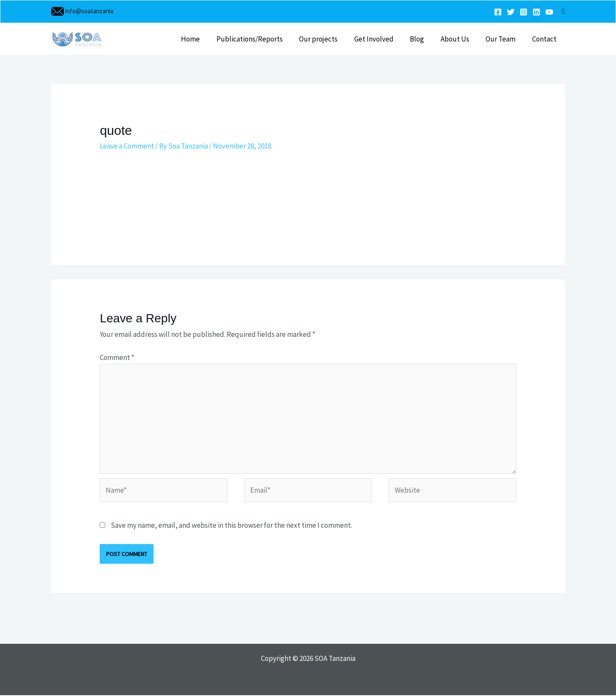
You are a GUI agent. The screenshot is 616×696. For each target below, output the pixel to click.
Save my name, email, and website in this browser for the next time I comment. (231, 526)
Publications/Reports (262, 39)
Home (205, 39)
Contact (545, 39)
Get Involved (382, 39)
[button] (563, 11)
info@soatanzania (89, 11)
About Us (460, 39)
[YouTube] (549, 12)
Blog (424, 39)
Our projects (329, 39)
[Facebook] (498, 12)
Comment (117, 357)
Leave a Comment (127, 146)
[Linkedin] (536, 12)
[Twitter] (511, 12)
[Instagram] (524, 12)
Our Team (503, 39)
